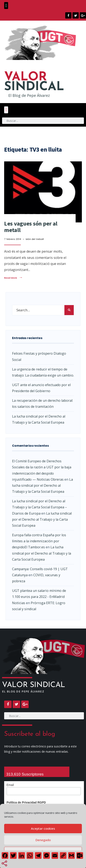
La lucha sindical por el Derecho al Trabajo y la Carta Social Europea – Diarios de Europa (39, 507)
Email (10, 785)
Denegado (43, 840)
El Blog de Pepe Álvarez (29, 95)
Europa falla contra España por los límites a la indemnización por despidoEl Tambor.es (39, 541)
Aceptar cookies (43, 828)
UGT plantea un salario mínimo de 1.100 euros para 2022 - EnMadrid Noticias (39, 597)
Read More (13, 278)
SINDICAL (34, 82)
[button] (6, 6)
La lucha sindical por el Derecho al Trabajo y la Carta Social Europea (42, 485)
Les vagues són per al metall (31, 227)
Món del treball (35, 239)
